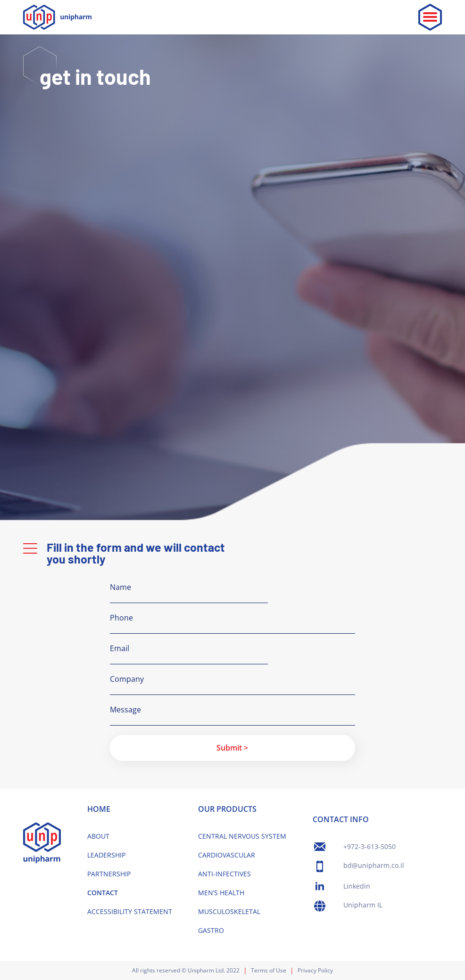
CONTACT (103, 893)
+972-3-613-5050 (370, 846)
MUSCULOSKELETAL (229, 911)
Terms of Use (269, 970)
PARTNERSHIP (109, 874)
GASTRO (211, 930)
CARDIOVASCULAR (227, 855)
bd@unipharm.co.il (374, 865)
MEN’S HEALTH (221, 893)
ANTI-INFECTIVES (224, 874)
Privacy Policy (315, 970)
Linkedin (357, 886)
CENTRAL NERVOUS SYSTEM (242, 836)
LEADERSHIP (106, 855)
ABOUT (98, 836)
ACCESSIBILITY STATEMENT (130, 911)
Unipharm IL (363, 905)
